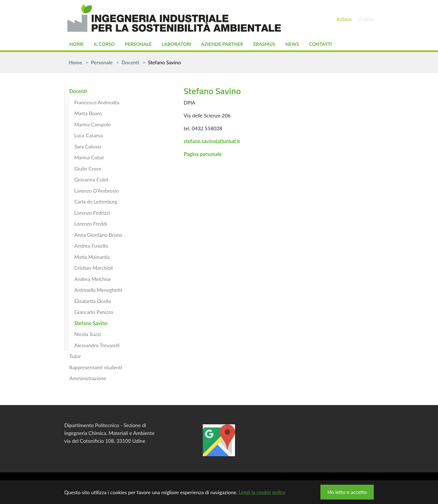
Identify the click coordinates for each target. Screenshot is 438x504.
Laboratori (182, 45)
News (304, 45)
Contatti (334, 45)
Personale (142, 45)
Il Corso (106, 45)
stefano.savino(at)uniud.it (212, 142)
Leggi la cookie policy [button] (262, 492)
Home (77, 45)
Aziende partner (231, 45)
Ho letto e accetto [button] (347, 492)
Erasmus (275, 45)
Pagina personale (203, 155)
